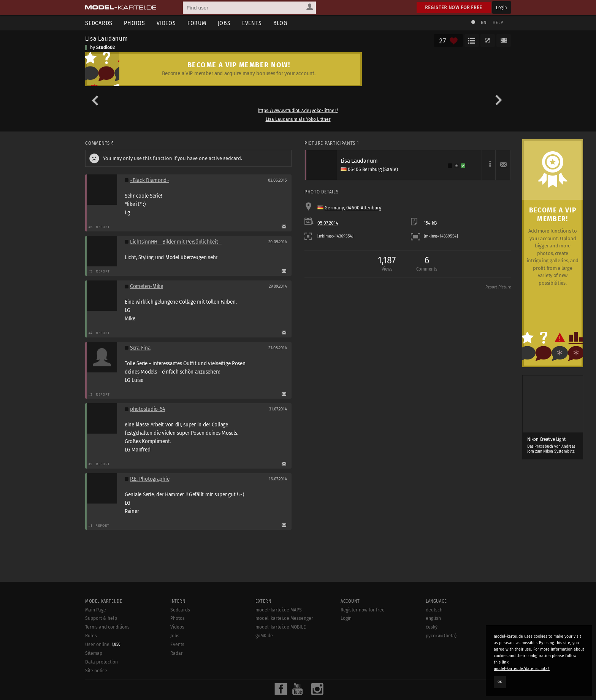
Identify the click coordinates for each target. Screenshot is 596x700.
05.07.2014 (328, 223)
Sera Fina (140, 348)
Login (502, 7)
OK (500, 682)
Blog (280, 23)
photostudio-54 (147, 409)
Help (498, 23)
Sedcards (99, 23)
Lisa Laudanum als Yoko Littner (298, 119)
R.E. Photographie (150, 479)
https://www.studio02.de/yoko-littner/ (298, 111)
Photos (135, 23)
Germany (334, 208)
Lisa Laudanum (107, 38)
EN (483, 23)
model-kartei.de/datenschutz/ (522, 669)
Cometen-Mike (147, 286)
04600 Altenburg (364, 208)
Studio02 (105, 48)
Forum (197, 23)
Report (103, 227)
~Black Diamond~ (150, 180)
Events (252, 23)
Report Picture (498, 287)
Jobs (224, 23)
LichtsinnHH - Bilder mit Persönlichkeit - (176, 242)
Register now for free (454, 7)
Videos (166, 23)
